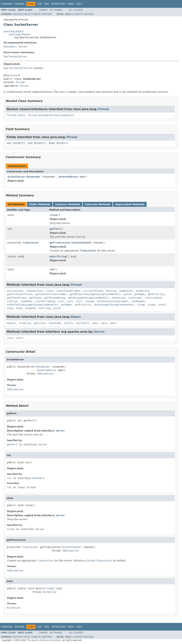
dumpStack (126, 291)
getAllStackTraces (20, 294)
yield (57, 308)
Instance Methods (68, 204)
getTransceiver (60, 243)
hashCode (55, 323)
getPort (55, 229)
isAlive (12, 301)
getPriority (156, 294)
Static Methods (40, 204)
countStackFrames (68, 291)
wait (95, 323)
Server (23, 47)
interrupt (135, 298)
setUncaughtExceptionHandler (114, 305)
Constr (36, 14)
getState (35, 298)
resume (89, 301)
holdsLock (119, 298)
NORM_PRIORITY (59, 143)
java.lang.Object (14, 31)
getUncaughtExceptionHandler (89, 298)
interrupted (153, 298)
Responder (34, 177)
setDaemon (138, 301)
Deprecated (58, 4)
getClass (40, 323)
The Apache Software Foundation (44, 640)
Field (26, 14)
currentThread (93, 291)
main (53, 256)
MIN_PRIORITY (37, 143)
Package (19, 4)
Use (39, 4)
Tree (46, 4)
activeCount (15, 291)
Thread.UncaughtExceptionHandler (51, 115)
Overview (7, 4)
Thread (20, 82)
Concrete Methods (98, 204)
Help (79, 4)
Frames (43, 10)
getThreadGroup (55, 298)
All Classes (76, 10)
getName (139, 294)
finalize (25, 323)
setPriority (83, 305)
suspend (30, 308)
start (162, 305)
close (53, 215)
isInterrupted (45, 301)
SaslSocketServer (16, 57)
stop (10, 308)
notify (68, 323)
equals (11, 323)
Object (76, 317)
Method (47, 14)
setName (66, 305)
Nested (17, 14)
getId (127, 294)
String (62, 256)
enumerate (143, 291)
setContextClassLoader (113, 301)
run (52, 269)
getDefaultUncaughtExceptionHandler (95, 294)
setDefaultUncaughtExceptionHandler (32, 305)
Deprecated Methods (130, 204)
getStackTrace (17, 298)
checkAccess (35, 291)
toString (44, 308)
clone (50, 291)
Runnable (10, 47)
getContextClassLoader (51, 294)
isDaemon (26, 301)
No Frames (56, 10)
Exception (50, 592)
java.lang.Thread (19, 34)
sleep (141, 305)
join (61, 301)
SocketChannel (82, 243)
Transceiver (31, 243)
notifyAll (83, 323)
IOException (45, 374)
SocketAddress (68, 177)
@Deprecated (12, 75)
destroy (111, 291)
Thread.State (16, 115)
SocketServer (16, 177)
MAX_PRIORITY (16, 143)
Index (71, 4)
